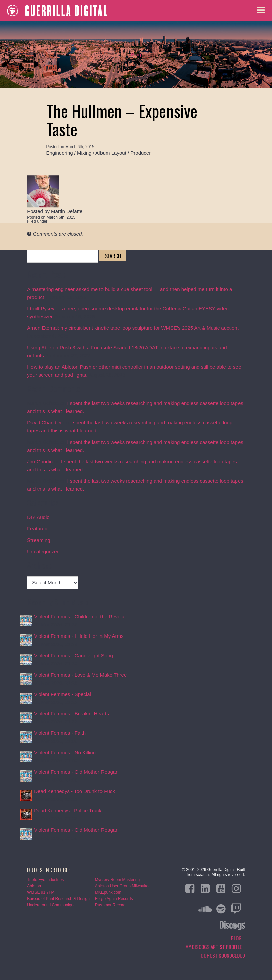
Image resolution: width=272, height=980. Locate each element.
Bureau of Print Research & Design (58, 899)
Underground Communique (51, 905)
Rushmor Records (111, 905)
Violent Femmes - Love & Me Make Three (80, 675)
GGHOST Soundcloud (223, 955)
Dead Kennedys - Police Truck (68, 811)
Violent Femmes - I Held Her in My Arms (79, 636)
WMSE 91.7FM (41, 892)
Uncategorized (43, 551)
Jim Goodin (40, 461)
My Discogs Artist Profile (213, 947)
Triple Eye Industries (45, 880)
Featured (37, 529)
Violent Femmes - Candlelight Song (73, 655)
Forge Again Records (114, 899)
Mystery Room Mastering (117, 880)
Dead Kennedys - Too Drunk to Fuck (74, 791)
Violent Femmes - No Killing (65, 752)
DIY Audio (38, 517)
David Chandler (44, 423)
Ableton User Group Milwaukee (123, 886)
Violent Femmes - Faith (60, 733)
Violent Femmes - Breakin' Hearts (71, 714)
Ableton (34, 886)
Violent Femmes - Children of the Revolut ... (83, 617)
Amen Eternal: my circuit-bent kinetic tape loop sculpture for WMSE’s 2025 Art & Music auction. (133, 328)
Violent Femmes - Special (62, 694)
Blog (136, 54)
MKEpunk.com (108, 892)
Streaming (39, 540)
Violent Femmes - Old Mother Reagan (76, 772)
